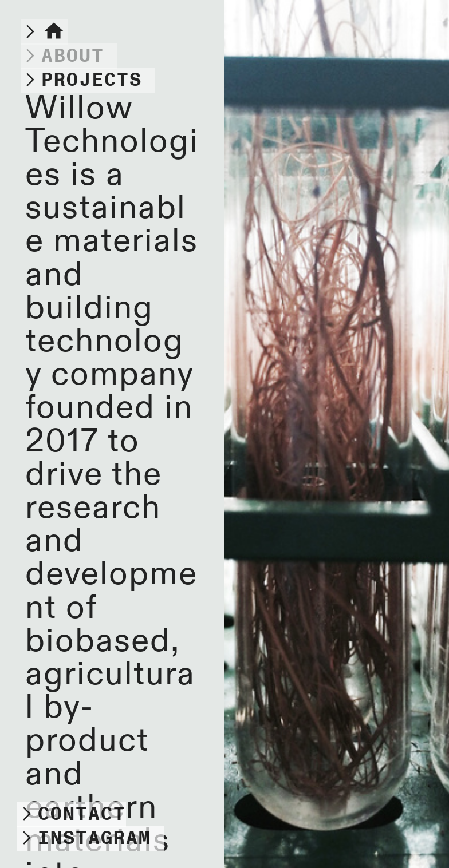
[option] (337, 434)
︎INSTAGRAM (84, 838)
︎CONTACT (72, 814)
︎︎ (44, 32)
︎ (62, 56)
